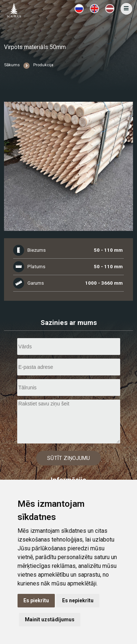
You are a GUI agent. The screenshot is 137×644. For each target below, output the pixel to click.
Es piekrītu (36, 600)
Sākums (12, 65)
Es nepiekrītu (78, 600)
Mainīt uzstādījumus (50, 619)
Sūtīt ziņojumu (68, 458)
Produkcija (43, 65)
